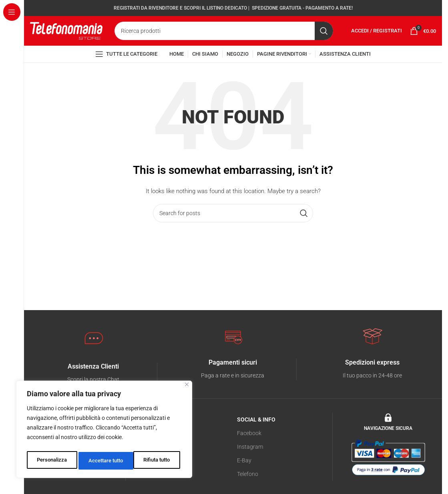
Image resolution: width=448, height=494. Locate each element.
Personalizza (51, 461)
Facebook (249, 449)
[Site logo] (66, 37)
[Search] (224, 38)
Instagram (250, 462)
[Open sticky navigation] (126, 69)
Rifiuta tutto (101, 461)
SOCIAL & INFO (256, 435)
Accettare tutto (155, 461)
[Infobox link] (233, 385)
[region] (104, 431)
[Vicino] (187, 388)
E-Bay (244, 476)
